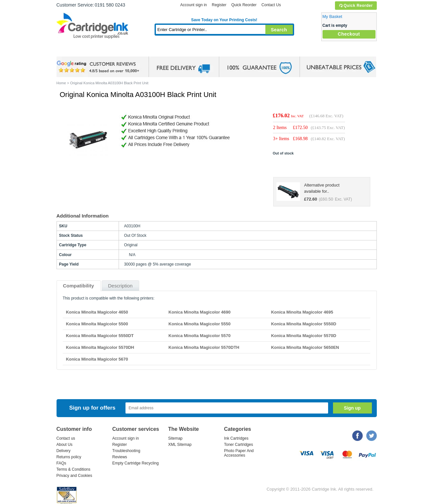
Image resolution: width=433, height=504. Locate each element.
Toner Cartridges (157, 50)
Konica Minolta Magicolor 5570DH (100, 347)
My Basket (333, 16)
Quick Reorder (356, 6)
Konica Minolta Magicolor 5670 (97, 359)
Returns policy (69, 457)
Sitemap (175, 438)
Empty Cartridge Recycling (136, 463)
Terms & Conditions (74, 469)
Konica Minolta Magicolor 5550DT (100, 336)
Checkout (349, 34)
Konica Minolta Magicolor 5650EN (305, 347)
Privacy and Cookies (74, 476)
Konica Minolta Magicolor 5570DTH (204, 347)
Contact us (66, 438)
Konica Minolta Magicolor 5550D (303, 324)
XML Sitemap (180, 445)
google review (99, 67)
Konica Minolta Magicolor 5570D (303, 336)
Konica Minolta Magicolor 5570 (200, 336)
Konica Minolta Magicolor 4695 (302, 312)
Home (70, 50)
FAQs (61, 463)
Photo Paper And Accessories (239, 453)
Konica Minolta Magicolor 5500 (97, 324)
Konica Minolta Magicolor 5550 (200, 324)
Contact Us (271, 5)
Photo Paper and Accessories (226, 50)
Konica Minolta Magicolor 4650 (97, 312)
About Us (65, 445)
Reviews (120, 457)
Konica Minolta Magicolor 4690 (200, 312)
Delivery (64, 451)
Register (219, 5)
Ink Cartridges (106, 50)
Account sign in (194, 5)
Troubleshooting (126, 451)
